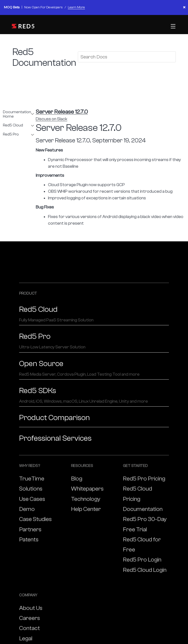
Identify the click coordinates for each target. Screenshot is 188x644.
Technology (86, 499)
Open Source (94, 368)
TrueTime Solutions (32, 484)
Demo (27, 509)
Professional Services (55, 438)
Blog (77, 479)
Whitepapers (87, 489)
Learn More (76, 7)
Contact (29, 628)
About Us (31, 608)
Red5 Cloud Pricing (137, 494)
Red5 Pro (11, 134)
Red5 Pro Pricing (144, 479)
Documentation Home (17, 114)
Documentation (143, 509)
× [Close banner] (184, 7)
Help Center (86, 509)
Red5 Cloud (13, 125)
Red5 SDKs (94, 395)
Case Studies (35, 519)
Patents (29, 540)
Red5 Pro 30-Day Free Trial (145, 524)
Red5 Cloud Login (145, 570)
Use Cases (32, 499)
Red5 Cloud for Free (142, 545)
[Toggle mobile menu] (172, 26)
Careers (29, 618)
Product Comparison (54, 418)
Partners (30, 529)
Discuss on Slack (52, 119)
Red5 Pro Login (142, 560)
